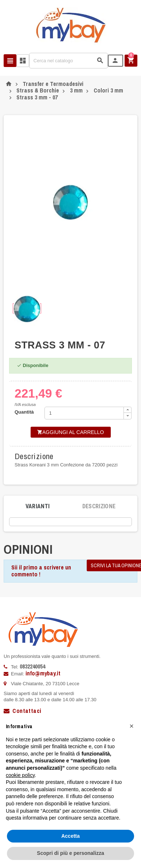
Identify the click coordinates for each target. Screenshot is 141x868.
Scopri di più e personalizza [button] (70, 853)
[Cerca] (68, 61)
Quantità (24, 412)
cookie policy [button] (20, 775)
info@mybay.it (43, 673)
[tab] (38, 506)
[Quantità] (84, 413)
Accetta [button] (70, 836)
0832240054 (32, 666)
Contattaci (22, 711)
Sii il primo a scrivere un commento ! (41, 571)
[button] (132, 726)
